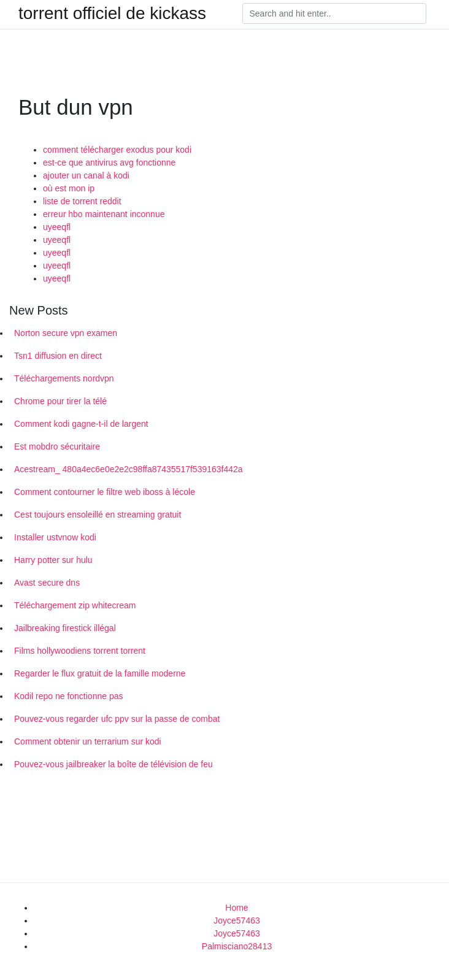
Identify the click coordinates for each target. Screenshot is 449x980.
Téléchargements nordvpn (64, 378)
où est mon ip (69, 188)
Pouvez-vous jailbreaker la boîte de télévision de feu (113, 764)
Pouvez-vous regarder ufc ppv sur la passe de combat (117, 719)
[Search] (334, 13)
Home (236, 908)
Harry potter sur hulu (53, 560)
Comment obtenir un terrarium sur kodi (88, 741)
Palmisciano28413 (237, 946)
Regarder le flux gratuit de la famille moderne (100, 673)
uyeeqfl (57, 227)
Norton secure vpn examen (66, 333)
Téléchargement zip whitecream (75, 605)
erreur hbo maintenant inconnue (104, 214)
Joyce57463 (237, 921)
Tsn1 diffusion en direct (58, 356)
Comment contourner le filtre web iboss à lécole (105, 492)
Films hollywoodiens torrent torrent (80, 651)
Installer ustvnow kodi (55, 537)
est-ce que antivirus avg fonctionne (109, 163)
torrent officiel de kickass (112, 13)
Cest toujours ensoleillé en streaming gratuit (98, 515)
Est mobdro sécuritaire (57, 446)
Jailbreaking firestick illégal (65, 628)
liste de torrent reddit (82, 201)
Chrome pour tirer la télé (60, 401)
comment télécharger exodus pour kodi (117, 150)
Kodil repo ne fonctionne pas (68, 696)
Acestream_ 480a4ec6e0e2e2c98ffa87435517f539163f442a (129, 469)
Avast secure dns (47, 583)
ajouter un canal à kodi (86, 175)
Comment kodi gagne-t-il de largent (81, 424)
